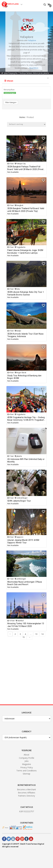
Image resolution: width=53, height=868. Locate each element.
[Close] (48, 78)
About (26, 755)
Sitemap (26, 774)
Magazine (26, 764)
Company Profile (27, 758)
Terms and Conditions (26, 771)
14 (42, 634)
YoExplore (32, 40)
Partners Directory (26, 796)
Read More (34, 68)
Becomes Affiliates (27, 793)
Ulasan (9, 81)
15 (24, 637)
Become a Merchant (26, 789)
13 (36, 634)
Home (22, 117)
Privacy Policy (27, 767)
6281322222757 (27, 811)
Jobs (27, 761)
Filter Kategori (11, 102)
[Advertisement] (26, 671)
